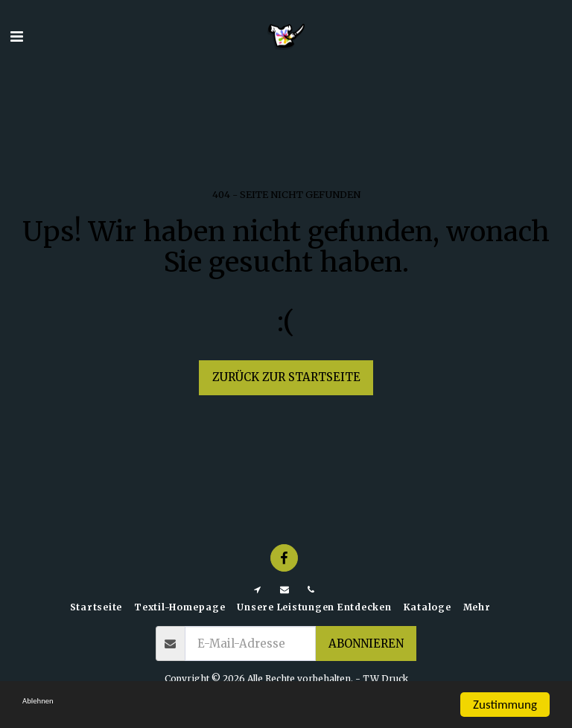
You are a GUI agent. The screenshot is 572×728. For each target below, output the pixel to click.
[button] (16, 36)
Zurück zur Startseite (286, 377)
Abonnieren (366, 644)
